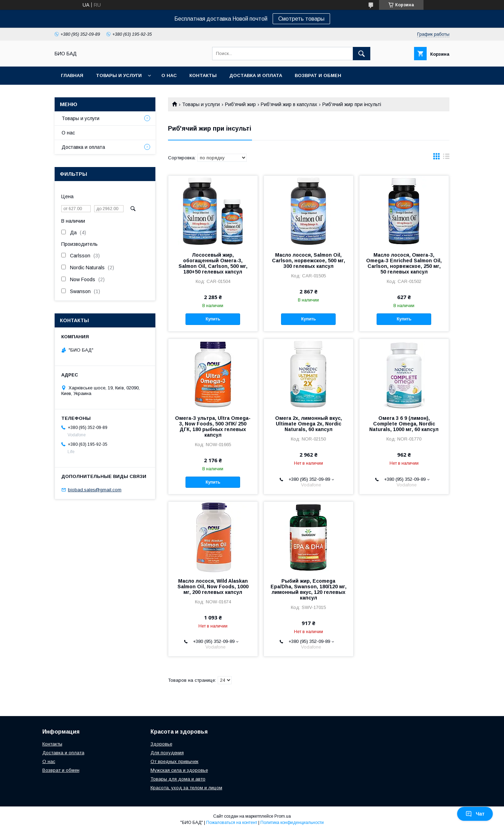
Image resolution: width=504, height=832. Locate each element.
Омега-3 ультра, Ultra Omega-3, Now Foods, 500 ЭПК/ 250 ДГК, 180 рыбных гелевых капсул (213, 427)
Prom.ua (283, 816)
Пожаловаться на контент (232, 823)
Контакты (203, 75)
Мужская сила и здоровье (179, 770)
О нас (169, 75)
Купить (213, 319)
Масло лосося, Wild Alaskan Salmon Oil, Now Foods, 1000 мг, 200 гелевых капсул (213, 587)
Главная (72, 75)
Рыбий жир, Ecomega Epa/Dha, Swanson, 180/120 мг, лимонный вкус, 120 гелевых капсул (309, 589)
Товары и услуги (119, 75)
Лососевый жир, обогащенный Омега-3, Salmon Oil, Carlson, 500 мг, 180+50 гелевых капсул (213, 263)
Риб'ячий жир (240, 104)
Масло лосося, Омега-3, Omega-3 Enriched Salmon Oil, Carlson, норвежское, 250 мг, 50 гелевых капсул (404, 263)
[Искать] (362, 54)
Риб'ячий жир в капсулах (289, 104)
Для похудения (167, 753)
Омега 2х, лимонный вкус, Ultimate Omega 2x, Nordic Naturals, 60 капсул (309, 424)
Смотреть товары (301, 19)
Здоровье (161, 744)
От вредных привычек (174, 761)
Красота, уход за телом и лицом (186, 788)
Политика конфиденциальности (292, 823)
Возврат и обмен (318, 75)
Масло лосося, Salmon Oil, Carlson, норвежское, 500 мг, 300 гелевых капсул (309, 261)
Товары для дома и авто (178, 779)
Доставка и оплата (256, 75)
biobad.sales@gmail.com (95, 490)
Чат (475, 814)
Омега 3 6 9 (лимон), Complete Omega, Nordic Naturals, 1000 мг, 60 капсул (404, 424)
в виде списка (446, 158)
